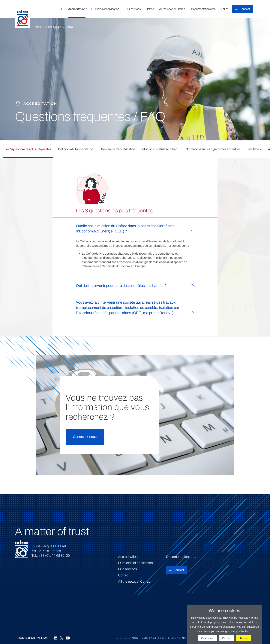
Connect (245, 9)
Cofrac (123, 575)
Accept (244, 638)
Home (37, 27)
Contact (149, 638)
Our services (127, 569)
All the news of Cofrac (134, 581)
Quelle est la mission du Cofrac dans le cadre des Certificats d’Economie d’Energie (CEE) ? (125, 228)
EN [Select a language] (223, 9)
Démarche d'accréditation (118, 149)
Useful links (127, 638)
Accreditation (53, 27)
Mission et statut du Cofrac (160, 149)
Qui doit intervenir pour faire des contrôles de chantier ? (121, 286)
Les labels (254, 149)
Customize (207, 638)
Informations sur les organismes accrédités (213, 149)
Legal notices (183, 638)
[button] (77, 9)
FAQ (164, 638)
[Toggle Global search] (62, 9)
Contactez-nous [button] (85, 437)
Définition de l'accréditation (76, 149)
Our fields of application (135, 563)
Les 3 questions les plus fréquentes (28, 149)
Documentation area (181, 557)
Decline (227, 638)
